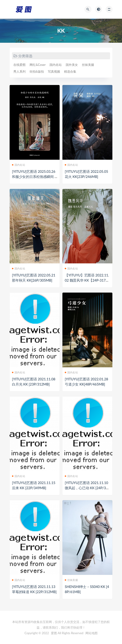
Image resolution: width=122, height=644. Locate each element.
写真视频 (54, 71)
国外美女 (72, 65)
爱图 (54, 633)
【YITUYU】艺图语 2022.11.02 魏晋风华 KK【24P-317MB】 (87, 280)
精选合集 (70, 71)
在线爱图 (19, 65)
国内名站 (56, 65)
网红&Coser (38, 65)
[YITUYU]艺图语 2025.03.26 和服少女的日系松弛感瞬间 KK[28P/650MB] (34, 177)
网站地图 (91, 633)
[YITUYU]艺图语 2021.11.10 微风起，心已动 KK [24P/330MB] (87, 488)
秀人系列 (19, 71)
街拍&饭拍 (37, 71)
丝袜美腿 (88, 65)
